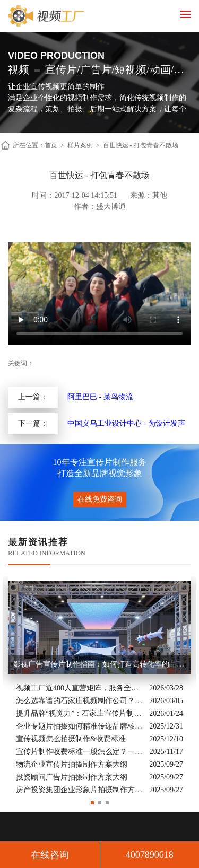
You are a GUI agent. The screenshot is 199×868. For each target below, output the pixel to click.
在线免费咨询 (100, 499)
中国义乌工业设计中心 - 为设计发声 (126, 423)
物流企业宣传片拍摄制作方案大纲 (72, 764)
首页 (51, 145)
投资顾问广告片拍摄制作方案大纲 (72, 777)
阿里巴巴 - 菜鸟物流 (100, 397)
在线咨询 (50, 855)
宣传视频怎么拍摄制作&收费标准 (71, 739)
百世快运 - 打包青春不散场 (141, 145)
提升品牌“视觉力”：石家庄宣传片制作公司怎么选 (80, 713)
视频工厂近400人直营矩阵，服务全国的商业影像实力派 (80, 688)
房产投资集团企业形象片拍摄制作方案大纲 (80, 790)
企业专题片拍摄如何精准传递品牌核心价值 (80, 726)
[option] (99, 686)
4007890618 (150, 855)
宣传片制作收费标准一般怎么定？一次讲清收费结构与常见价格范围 (80, 752)
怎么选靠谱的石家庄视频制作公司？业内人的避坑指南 (80, 701)
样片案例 (80, 145)
